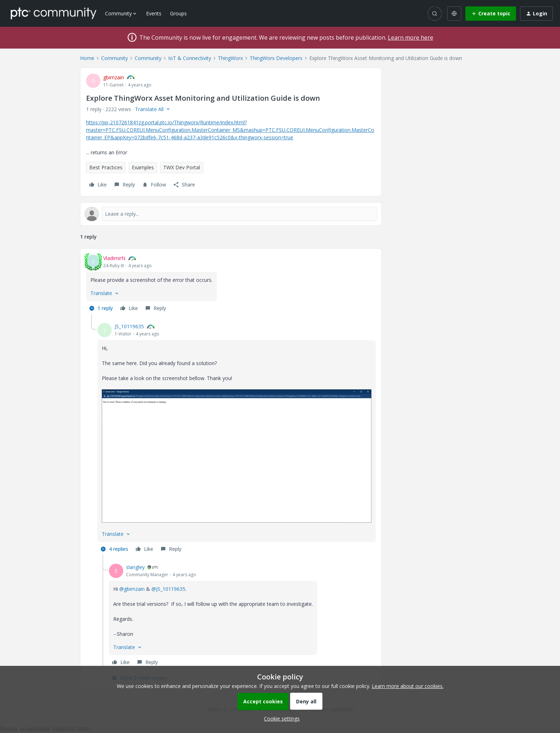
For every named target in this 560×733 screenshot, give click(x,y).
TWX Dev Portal (182, 167)
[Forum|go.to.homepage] (54, 13)
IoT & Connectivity (190, 58)
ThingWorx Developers (276, 58)
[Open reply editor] (231, 214)
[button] (491, 14)
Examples (143, 167)
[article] (231, 284)
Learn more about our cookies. (408, 686)
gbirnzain (114, 77)
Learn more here (411, 38)
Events (154, 13)
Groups (178, 13)
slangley (135, 567)
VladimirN (114, 258)
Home (87, 58)
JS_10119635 (129, 326)
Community (114, 58)
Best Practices (106, 167)
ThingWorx (230, 58)
